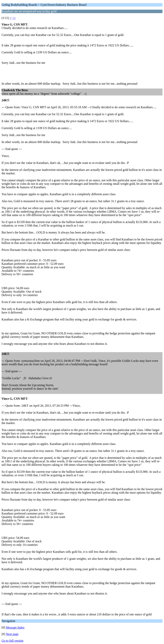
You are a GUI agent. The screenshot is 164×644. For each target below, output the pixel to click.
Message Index (15, 627)
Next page (12, 634)
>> (14, 18)
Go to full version (12, 641)
